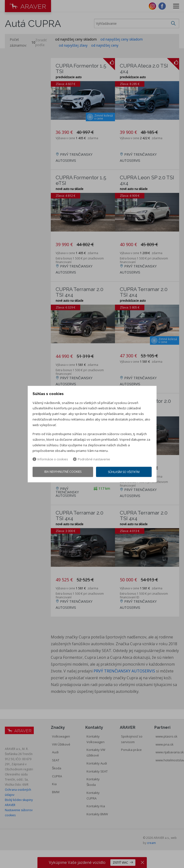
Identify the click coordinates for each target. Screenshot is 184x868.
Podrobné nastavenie (92, 460)
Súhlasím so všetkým (124, 472)
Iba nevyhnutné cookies (63, 472)
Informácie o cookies (50, 460)
